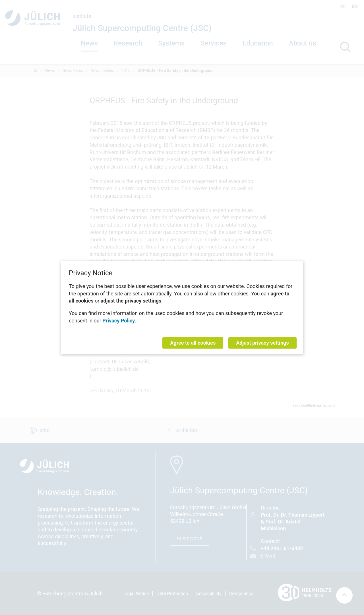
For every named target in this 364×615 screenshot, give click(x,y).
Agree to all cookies (193, 343)
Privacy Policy (119, 321)
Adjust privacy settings (262, 343)
